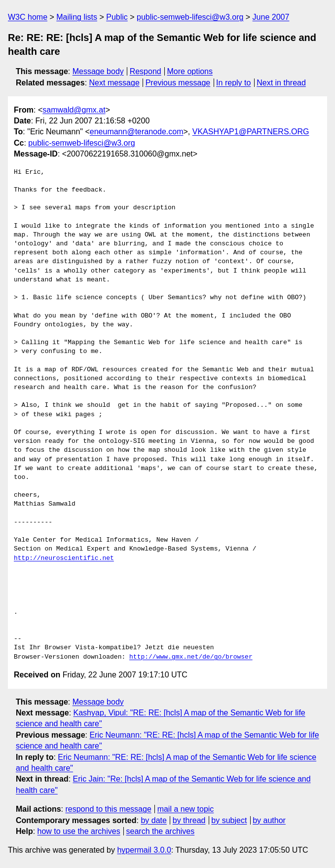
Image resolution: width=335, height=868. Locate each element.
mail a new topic (186, 809)
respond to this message (108, 809)
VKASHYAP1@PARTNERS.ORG (251, 132)
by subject (229, 820)
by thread (189, 820)
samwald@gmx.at (74, 110)
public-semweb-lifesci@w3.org (190, 17)
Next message (114, 83)
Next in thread (281, 83)
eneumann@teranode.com (137, 132)
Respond (146, 71)
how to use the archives (79, 831)
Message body (98, 71)
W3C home (28, 17)
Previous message (178, 83)
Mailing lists (77, 17)
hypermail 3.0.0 (144, 850)
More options (190, 71)
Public (117, 17)
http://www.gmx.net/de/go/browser (191, 657)
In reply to (233, 83)
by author (269, 820)
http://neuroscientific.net (64, 558)
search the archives (161, 831)
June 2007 (271, 17)
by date (153, 820)
